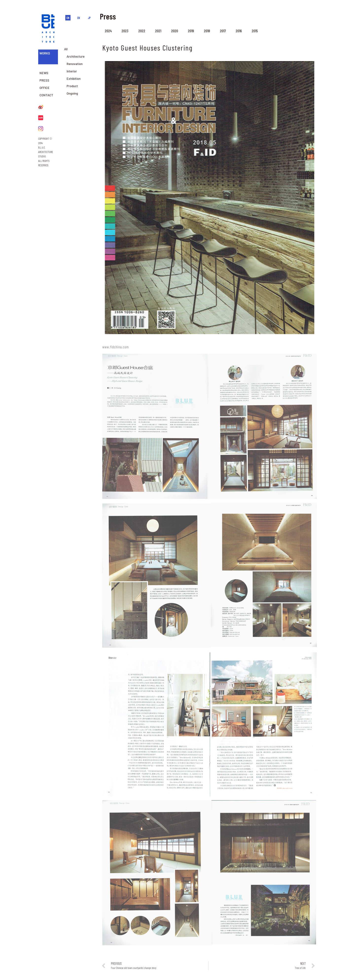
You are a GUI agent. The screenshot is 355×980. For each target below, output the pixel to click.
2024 (108, 31)
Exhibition (74, 79)
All (66, 49)
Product (72, 86)
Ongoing (72, 93)
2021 (158, 31)
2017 (223, 31)
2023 (125, 31)
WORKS (45, 53)
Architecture (76, 56)
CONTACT (46, 95)
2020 (175, 31)
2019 (191, 31)
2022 (142, 31)
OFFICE (44, 88)
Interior (72, 71)
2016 (239, 31)
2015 (255, 31)
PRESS (44, 80)
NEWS (44, 73)
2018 (207, 31)
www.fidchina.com (116, 347)
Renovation (75, 64)
